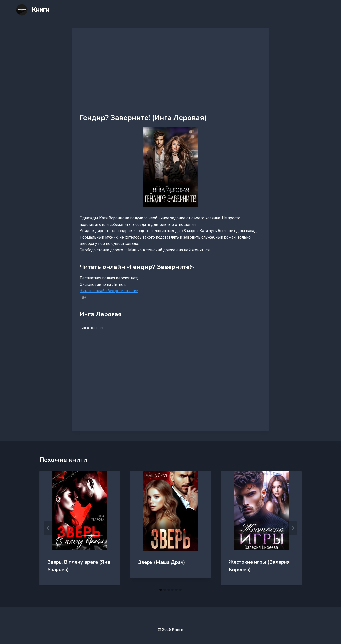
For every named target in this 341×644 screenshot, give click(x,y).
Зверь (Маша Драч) (162, 562)
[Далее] (293, 528)
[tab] (161, 590)
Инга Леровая (92, 328)
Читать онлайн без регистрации (109, 291)
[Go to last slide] (48, 528)
